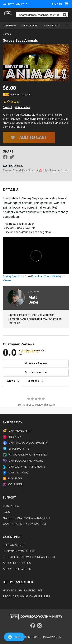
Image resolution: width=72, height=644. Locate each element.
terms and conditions (25, 637)
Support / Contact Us (19, 551)
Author (33, 292)
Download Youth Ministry (46, 276)
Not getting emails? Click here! (26, 518)
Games (7, 34)
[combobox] (42, 15)
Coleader (15, 484)
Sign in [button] (57, 4)
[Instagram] (40, 626)
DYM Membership (20, 431)
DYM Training (19, 472)
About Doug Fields (17, 563)
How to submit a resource (23, 590)
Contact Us (12, 506)
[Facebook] (33, 626)
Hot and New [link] (52, 25)
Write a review (22, 107)
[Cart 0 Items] (67, 4)
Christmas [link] (10, 25)
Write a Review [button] (38, 363)
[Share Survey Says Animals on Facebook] (6, 158)
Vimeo (7, 280)
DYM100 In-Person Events (27, 467)
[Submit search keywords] (65, 15)
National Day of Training (28, 454)
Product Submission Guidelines (26, 596)
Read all (7, 107)
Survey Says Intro (13, 276)
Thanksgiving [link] (30, 25)
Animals (63, 171)
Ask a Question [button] (38, 372)
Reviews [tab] (10, 381)
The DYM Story (14, 545)
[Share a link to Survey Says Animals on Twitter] (13, 158)
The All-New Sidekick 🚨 (27, 171)
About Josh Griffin (17, 569)
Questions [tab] (33, 381)
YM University (19, 449)
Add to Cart (29, 137)
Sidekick (15, 437)
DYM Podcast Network (26, 461)
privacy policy (52, 637)
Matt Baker (50, 171)
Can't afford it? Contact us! (24, 524)
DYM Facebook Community (28, 443)
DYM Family (14, 4)
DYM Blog (15, 478)
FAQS (6, 512)
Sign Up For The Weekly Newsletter (29, 557)
